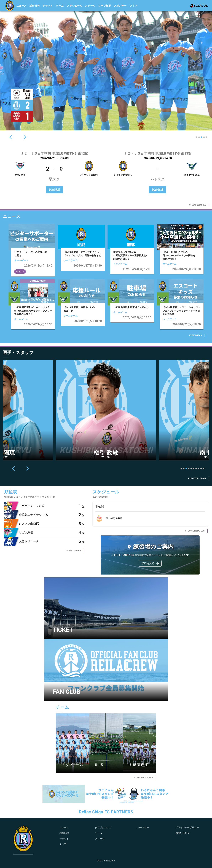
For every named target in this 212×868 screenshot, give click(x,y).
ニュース (22, 6)
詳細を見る (151, 563)
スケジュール (75, 6)
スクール (90, 6)
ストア (134, 6)
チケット (48, 6)
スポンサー (120, 6)
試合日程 (35, 6)
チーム (60, 6)
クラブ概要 (105, 6)
